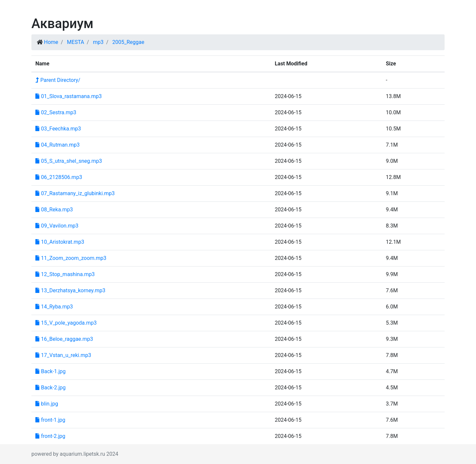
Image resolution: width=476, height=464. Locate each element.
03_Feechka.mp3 (58, 129)
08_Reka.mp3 (54, 210)
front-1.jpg (50, 420)
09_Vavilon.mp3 (57, 226)
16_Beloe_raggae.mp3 (64, 339)
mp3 (98, 42)
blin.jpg (47, 404)
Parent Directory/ (58, 80)
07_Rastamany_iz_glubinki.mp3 (75, 193)
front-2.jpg (50, 436)
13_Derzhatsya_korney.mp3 (70, 290)
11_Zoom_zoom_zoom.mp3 (71, 258)
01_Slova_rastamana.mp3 (69, 96)
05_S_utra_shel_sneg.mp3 (69, 161)
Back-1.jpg (51, 371)
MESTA (76, 42)
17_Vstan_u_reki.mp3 (63, 355)
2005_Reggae (128, 42)
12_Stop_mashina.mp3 (65, 274)
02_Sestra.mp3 (56, 112)
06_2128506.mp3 (59, 177)
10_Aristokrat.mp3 (60, 242)
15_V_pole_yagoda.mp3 (66, 323)
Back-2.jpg (51, 388)
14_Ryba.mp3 (54, 307)
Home (51, 42)
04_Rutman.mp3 (58, 145)
